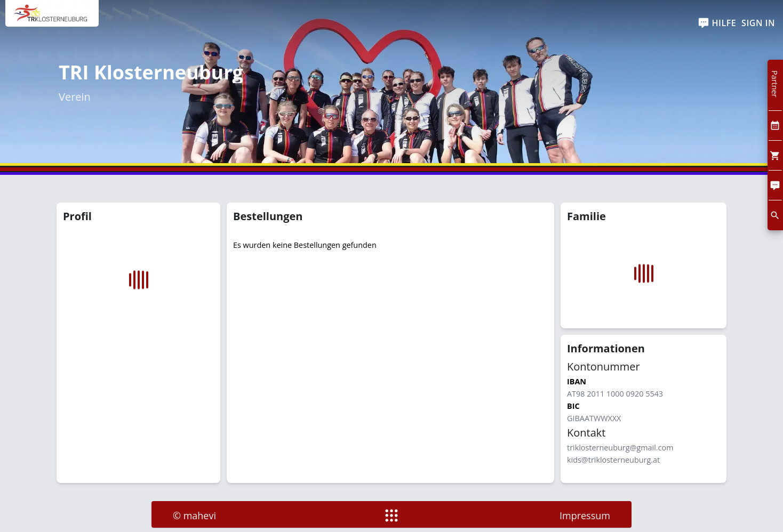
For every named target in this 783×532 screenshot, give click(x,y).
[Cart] (775, 155)
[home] (52, 19)
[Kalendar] (775, 126)
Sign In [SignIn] (758, 23)
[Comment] (775, 185)
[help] (717, 23)
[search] (775, 215)
